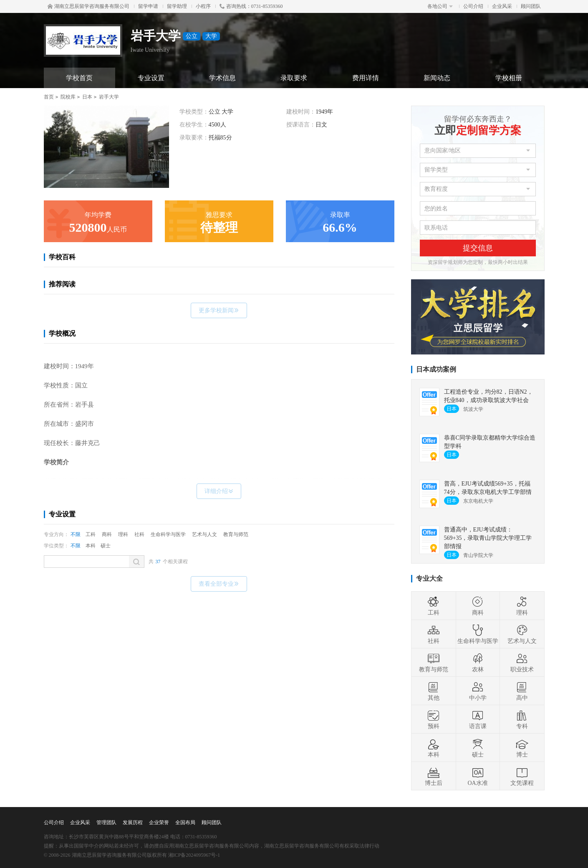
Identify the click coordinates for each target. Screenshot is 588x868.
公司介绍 (473, 6)
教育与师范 (236, 534)
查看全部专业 (219, 584)
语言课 (478, 719)
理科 (123, 534)
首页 (49, 97)
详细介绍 (219, 491)
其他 (434, 691)
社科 (139, 534)
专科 (522, 719)
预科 (434, 719)
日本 (87, 97)
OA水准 (477, 776)
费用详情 (366, 78)
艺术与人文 (204, 534)
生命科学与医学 (168, 534)
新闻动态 (437, 78)
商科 (107, 534)
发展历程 (133, 822)
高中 (522, 691)
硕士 (106, 546)
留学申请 (148, 6)
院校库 (68, 97)
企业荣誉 (159, 822)
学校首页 (79, 78)
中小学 (478, 691)
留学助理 (177, 6)
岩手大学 (109, 97)
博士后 (434, 776)
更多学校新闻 (219, 310)
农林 (478, 663)
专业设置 (151, 78)
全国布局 (185, 822)
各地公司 (440, 6)
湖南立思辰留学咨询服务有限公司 (88, 6)
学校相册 (509, 78)
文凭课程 (522, 776)
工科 (91, 534)
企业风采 (502, 6)
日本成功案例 (436, 369)
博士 (522, 748)
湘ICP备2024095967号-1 (194, 855)
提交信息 (478, 248)
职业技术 (522, 663)
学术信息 (222, 78)
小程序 (203, 6)
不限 (76, 534)
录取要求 (294, 78)
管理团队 (106, 822)
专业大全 (429, 578)
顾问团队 (531, 6)
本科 (91, 546)
